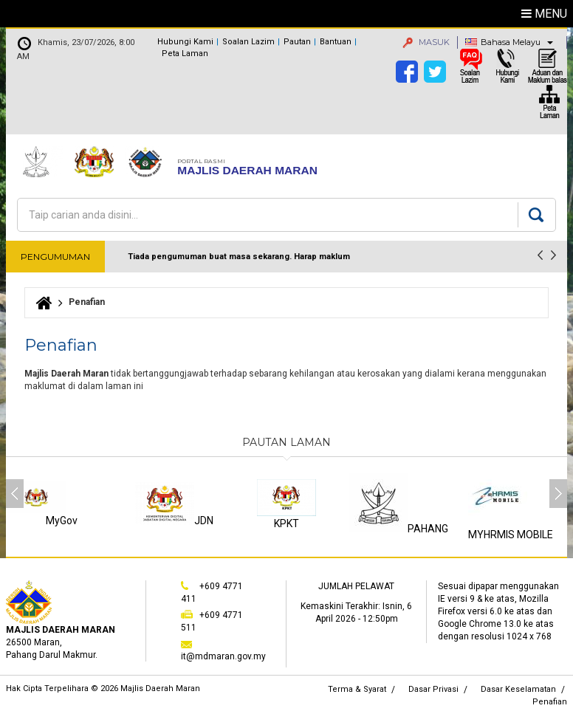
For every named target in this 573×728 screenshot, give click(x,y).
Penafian (550, 702)
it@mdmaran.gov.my (223, 656)
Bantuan (336, 42)
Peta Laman (185, 54)
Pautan (297, 42)
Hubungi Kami (185, 42)
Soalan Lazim (248, 42)
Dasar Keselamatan (518, 689)
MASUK (426, 42)
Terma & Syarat (357, 689)
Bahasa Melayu (511, 42)
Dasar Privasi (433, 689)
